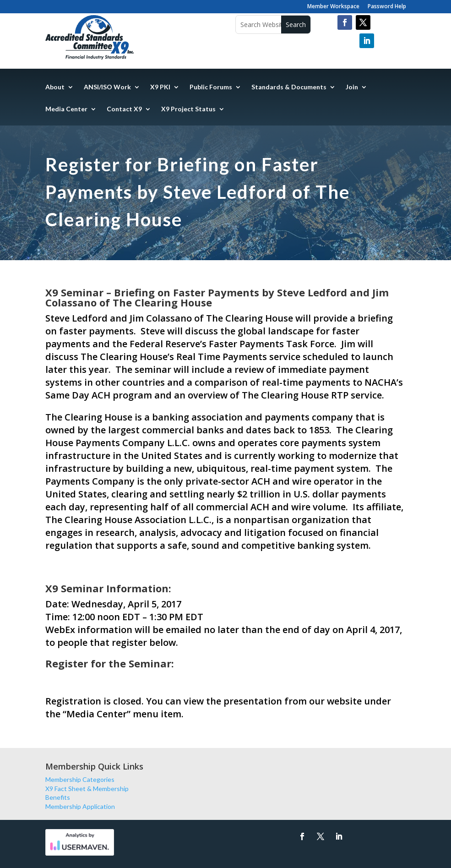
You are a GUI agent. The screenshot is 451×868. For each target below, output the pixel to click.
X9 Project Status (188, 109)
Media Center (66, 109)
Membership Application (80, 806)
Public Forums (211, 87)
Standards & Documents (289, 87)
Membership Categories (80, 779)
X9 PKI (160, 87)
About (55, 87)
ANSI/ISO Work (107, 87)
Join (352, 87)
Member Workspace (333, 7)
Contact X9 (124, 109)
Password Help (387, 7)
